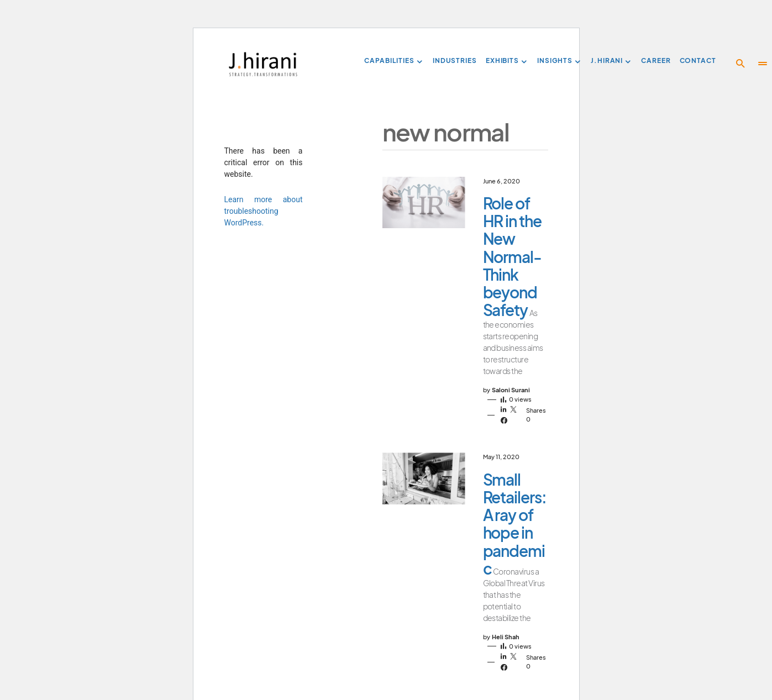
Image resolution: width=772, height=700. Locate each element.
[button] (741, 64)
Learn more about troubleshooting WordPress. (264, 211)
